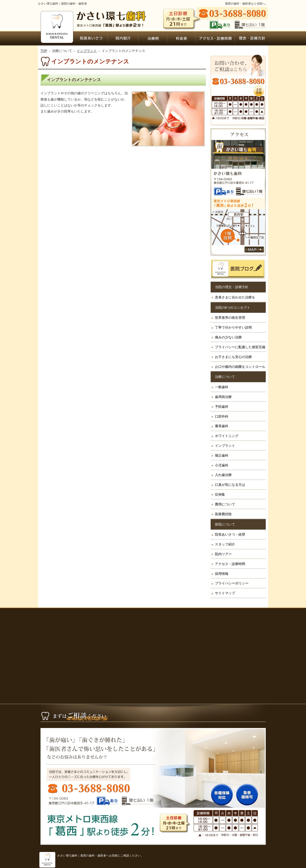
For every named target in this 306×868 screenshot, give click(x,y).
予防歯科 (222, 407)
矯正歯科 (222, 455)
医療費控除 (223, 514)
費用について (225, 504)
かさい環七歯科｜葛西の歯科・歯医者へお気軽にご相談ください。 (100, 856)
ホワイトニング (227, 436)
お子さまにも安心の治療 (233, 357)
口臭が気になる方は (230, 485)
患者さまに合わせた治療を (235, 297)
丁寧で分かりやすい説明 (233, 327)
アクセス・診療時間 (230, 564)
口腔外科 (222, 416)
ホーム (56, 38)
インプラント (225, 446)
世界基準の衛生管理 (230, 318)
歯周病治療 (223, 397)
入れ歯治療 (223, 475)
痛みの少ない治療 (228, 337)
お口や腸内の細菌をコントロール (240, 367)
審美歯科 (222, 426)
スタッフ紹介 (225, 544)
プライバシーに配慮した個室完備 (240, 347)
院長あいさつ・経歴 (230, 534)
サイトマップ (225, 593)
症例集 (220, 494)
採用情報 (222, 574)
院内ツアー (223, 554)
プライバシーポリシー (232, 583)
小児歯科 (222, 465)
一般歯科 (222, 387)
